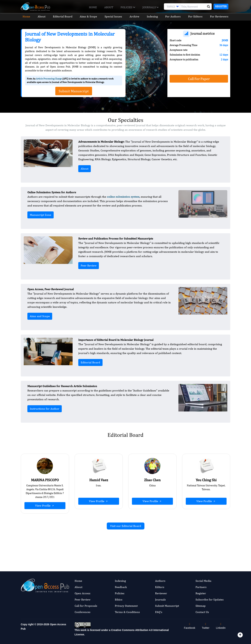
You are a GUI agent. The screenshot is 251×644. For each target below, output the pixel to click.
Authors (160, 581)
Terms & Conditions (127, 612)
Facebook (190, 626)
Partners (201, 587)
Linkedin (221, 626)
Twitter (206, 626)
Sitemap (201, 606)
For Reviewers (221, 16)
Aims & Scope (88, 16)
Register (221, 6)
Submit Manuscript (167, 606)
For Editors (197, 16)
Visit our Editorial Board (126, 526)
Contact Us (202, 612)
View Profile (45, 506)
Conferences (83, 612)
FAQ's (159, 612)
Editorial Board (62, 16)
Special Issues (113, 16)
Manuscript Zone (41, 215)
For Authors (174, 16)
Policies (128, 7)
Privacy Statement (126, 606)
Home (93, 7)
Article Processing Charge (49, 79)
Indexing (153, 16)
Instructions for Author (45, 409)
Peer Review (89, 265)
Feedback (121, 587)
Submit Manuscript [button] (74, 91)
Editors (160, 587)
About (109, 7)
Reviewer (161, 593)
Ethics (119, 599)
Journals (150, 7)
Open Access (83, 593)
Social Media (203, 581)
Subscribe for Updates (210, 599)
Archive (135, 16)
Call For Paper (199, 79)
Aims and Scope (40, 316)
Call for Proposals (86, 606)
